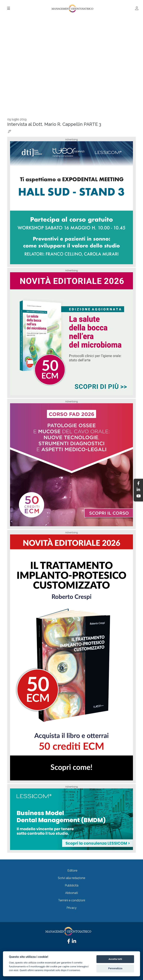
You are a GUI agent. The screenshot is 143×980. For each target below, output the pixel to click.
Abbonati (71, 893)
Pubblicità (72, 885)
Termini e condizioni (72, 900)
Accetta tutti (115, 959)
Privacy (71, 908)
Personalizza (115, 968)
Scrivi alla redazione (71, 878)
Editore (72, 871)
